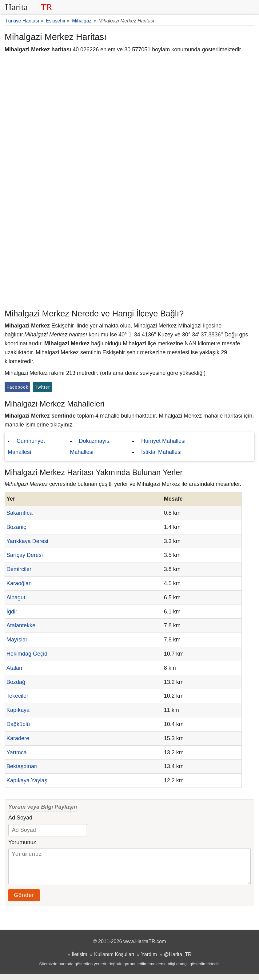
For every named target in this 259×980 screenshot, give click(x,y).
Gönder (24, 901)
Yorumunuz (22, 842)
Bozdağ (16, 682)
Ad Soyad (20, 818)
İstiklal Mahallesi (161, 452)
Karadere (18, 738)
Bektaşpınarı (22, 766)
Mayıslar (17, 640)
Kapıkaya (18, 710)
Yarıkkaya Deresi (27, 541)
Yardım (149, 960)
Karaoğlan (19, 583)
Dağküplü (18, 724)
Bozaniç (16, 527)
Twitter (42, 387)
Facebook (17, 387)
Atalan (14, 668)
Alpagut (16, 597)
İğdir (12, 612)
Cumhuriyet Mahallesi (26, 446)
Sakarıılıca (20, 513)
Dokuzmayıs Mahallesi (90, 446)
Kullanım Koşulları (114, 960)
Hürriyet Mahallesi (163, 441)
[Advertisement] (129, 260)
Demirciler (19, 569)
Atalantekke (21, 625)
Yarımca (17, 752)
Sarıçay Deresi (25, 555)
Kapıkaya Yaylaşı (28, 780)
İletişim (79, 960)
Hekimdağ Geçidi (28, 654)
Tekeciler (17, 696)
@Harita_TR (178, 960)
